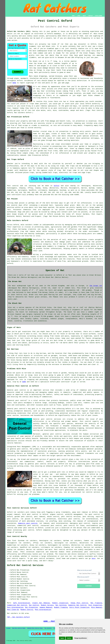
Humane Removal (46, 607)
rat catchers (84, 106)
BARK (24, 382)
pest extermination (60, 523)
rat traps (60, 166)
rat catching (30, 186)
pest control (62, 459)
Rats (96, 34)
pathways (86, 356)
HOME (73, 16)
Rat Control (34, 605)
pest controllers (14, 195)
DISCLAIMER (99, 16)
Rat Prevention (31, 607)
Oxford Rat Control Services (25, 565)
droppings (37, 96)
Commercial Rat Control (17, 605)
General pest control (17, 401)
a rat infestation (61, 153)
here (94, 559)
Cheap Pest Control (79, 603)
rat (62, 44)
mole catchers (27, 225)
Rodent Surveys (47, 605)
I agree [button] (62, 638)
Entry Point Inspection (79, 607)
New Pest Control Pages (19, 628)
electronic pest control (69, 519)
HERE (14, 83)
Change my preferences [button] (80, 638)
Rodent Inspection (60, 603)
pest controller (63, 382)
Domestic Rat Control (77, 605)
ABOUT (84, 16)
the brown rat (96, 286)
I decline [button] (69, 638)
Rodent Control (27, 610)
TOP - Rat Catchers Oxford (18, 617)
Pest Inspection (95, 605)
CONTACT (91, 16)
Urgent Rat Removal (41, 603)
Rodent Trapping (61, 607)
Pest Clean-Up (13, 610)
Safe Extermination (22, 603)
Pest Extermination (15, 607)
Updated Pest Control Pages (35, 628)
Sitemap (8, 628)
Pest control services (64, 550)
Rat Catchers (48, 628)
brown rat (42, 63)
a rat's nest (49, 93)
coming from (68, 91)
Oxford (56, 186)
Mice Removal (97, 607)
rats (38, 89)
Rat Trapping (96, 603)
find (14, 541)
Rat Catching (61, 605)
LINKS (79, 16)
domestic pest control (28, 523)
